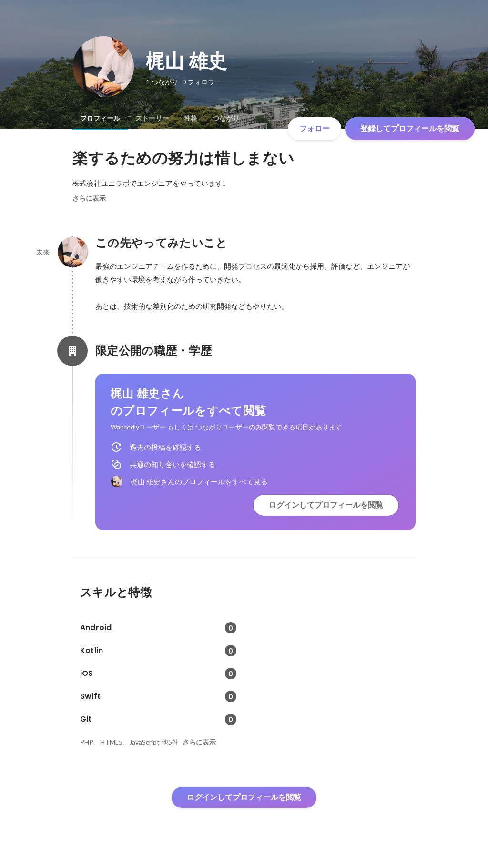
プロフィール (100, 118)
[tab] (100, 118)
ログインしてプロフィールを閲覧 (326, 505)
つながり (226, 118)
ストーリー (152, 118)
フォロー (315, 128)
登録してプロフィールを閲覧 (410, 128)
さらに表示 (89, 198)
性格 (191, 118)
